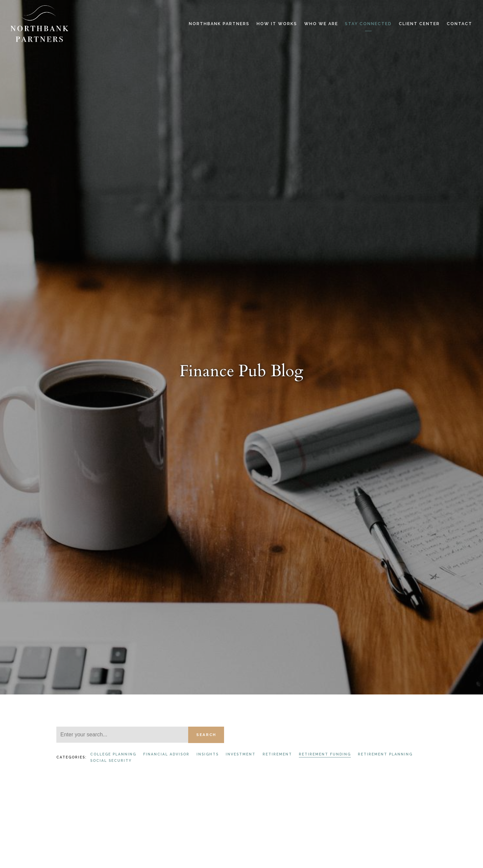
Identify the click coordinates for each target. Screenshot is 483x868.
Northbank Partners (219, 24)
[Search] (122, 735)
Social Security (111, 760)
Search (206, 735)
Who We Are (321, 24)
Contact (460, 24)
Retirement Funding (325, 754)
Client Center (419, 24)
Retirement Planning (385, 754)
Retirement (277, 754)
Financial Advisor (166, 754)
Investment (241, 754)
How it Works (277, 24)
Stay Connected (368, 24)
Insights (208, 754)
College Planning (113, 754)
